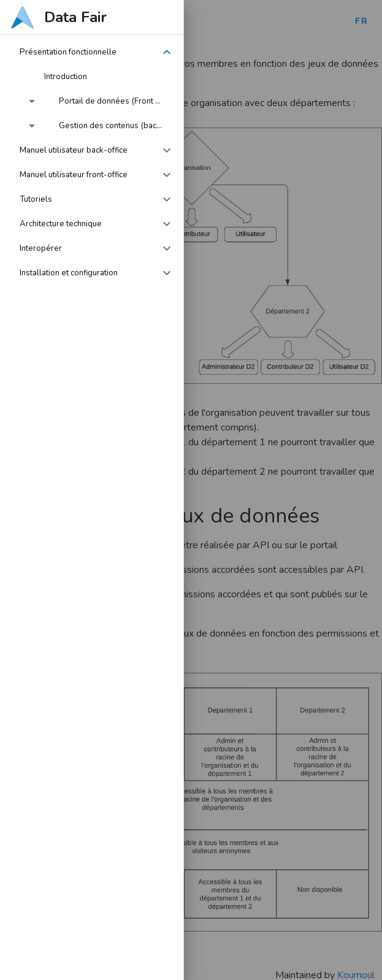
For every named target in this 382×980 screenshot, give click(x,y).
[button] (92, 52)
